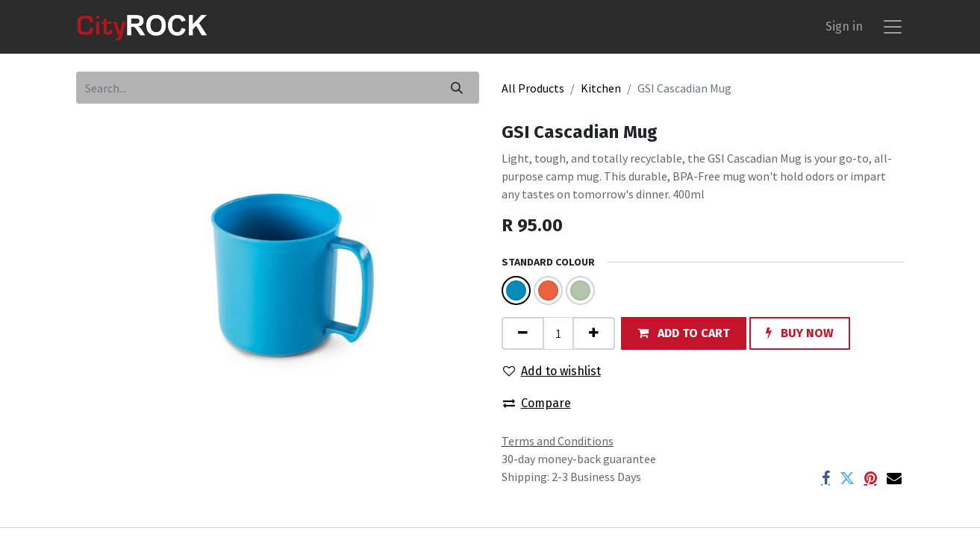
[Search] (457, 88)
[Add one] (594, 333)
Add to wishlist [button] (552, 371)
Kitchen (601, 88)
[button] (684, 333)
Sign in (844, 26)
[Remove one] (523, 333)
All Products (533, 88)
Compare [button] (537, 403)
